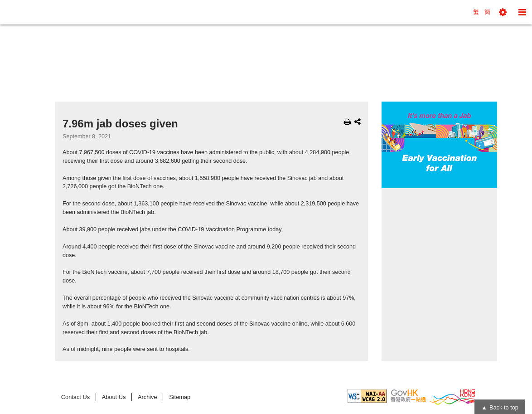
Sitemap (180, 397)
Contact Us (75, 397)
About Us (114, 397)
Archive (148, 397)
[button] (503, 12)
